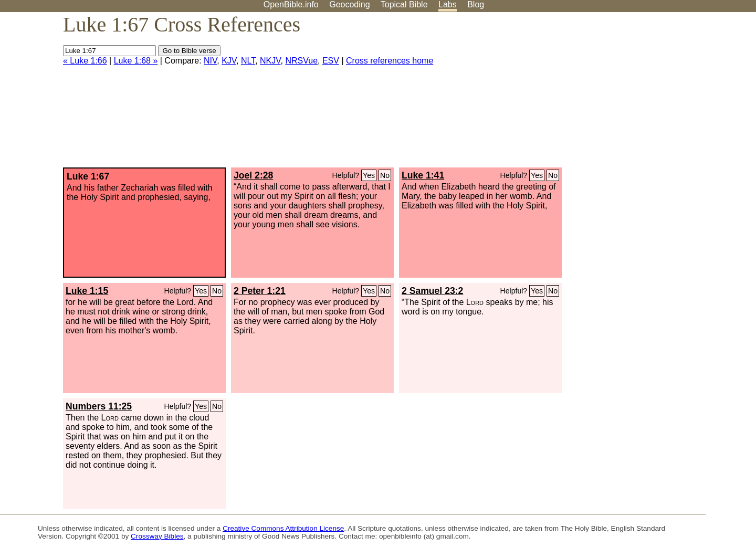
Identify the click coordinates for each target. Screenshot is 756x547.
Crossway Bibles (157, 536)
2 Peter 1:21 (260, 291)
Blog (476, 4)
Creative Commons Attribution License (283, 528)
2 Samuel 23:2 (432, 291)
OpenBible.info (291, 4)
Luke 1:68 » (136, 61)
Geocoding (349, 4)
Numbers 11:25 (99, 406)
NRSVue (301, 61)
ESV (331, 61)
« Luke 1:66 (85, 61)
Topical (404, 4)
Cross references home (390, 61)
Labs (448, 4)
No (385, 175)
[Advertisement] (650, 94)
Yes (369, 175)
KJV (229, 61)
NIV (210, 61)
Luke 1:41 (423, 175)
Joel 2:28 (253, 175)
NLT (248, 61)
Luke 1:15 (87, 291)
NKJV (270, 61)
